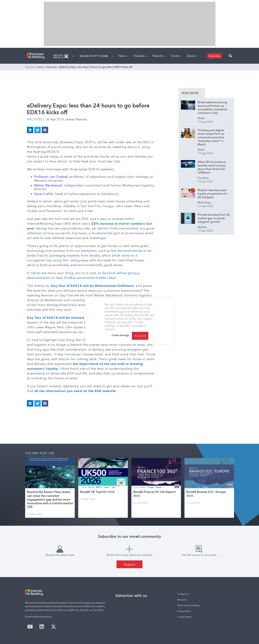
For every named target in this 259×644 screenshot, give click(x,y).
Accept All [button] (140, 336)
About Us (182, 600)
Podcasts (140, 56)
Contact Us (183, 594)
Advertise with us (131, 595)
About (192, 56)
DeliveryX (51, 67)
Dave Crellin (44, 194)
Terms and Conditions (189, 605)
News (123, 56)
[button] (230, 56)
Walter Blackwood (48, 185)
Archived (35, 119)
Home (40, 67)
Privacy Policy (184, 611)
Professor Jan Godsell (51, 177)
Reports (159, 56)
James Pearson (76, 119)
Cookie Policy (184, 617)
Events (176, 56)
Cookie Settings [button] (120, 335)
